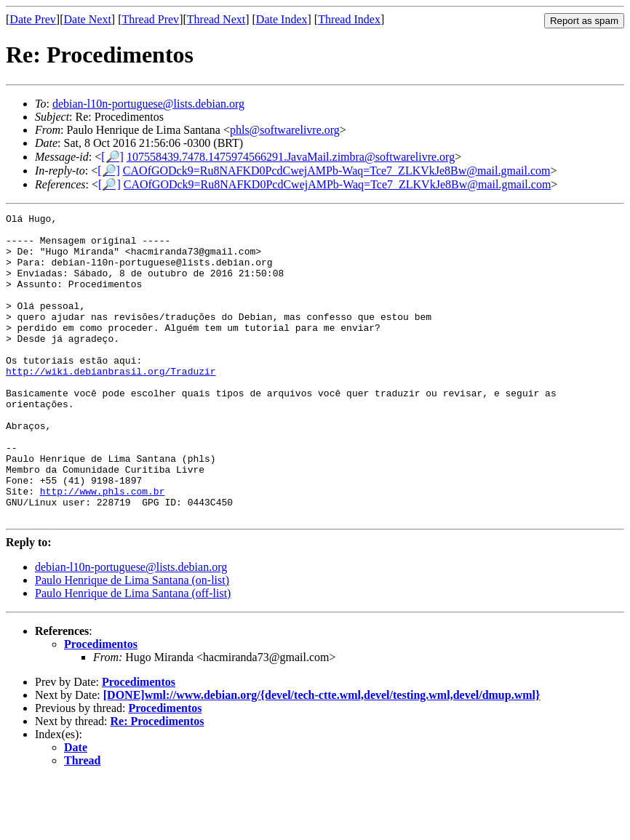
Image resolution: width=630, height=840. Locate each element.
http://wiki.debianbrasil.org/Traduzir (111, 404)
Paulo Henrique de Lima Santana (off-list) (133, 654)
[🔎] (112, 157)
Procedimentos (101, 705)
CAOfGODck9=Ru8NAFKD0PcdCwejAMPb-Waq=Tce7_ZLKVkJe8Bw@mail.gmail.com (337, 171)
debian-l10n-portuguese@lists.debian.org (148, 104)
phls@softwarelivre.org (285, 130)
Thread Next (216, 19)
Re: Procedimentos (157, 782)
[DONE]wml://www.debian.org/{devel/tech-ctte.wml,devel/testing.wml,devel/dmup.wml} (322, 756)
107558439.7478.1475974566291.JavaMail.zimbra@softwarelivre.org (291, 157)
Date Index (282, 19)
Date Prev (33, 19)
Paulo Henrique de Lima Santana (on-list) (132, 641)
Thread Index (349, 19)
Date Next (88, 19)
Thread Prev (150, 19)
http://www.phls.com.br (103, 548)
